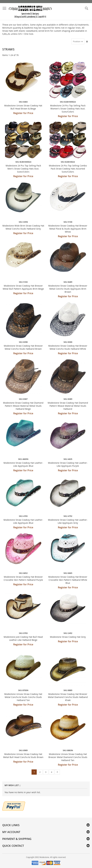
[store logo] (30, 12)
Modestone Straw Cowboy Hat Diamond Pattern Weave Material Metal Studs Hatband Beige (23, 406)
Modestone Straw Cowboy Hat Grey (68, 637)
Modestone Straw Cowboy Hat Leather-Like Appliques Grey (68, 521)
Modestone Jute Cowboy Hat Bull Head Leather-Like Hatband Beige (23, 638)
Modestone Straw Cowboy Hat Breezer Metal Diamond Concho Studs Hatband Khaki (68, 697)
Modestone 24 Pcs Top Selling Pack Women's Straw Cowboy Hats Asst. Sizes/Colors (68, 109)
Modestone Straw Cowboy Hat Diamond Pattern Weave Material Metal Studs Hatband (68, 406)
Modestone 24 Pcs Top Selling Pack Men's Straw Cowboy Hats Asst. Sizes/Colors (23, 169)
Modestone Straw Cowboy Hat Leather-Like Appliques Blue (23, 464)
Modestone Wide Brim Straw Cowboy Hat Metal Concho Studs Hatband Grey (23, 227)
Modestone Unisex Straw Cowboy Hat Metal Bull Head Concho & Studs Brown (23, 756)
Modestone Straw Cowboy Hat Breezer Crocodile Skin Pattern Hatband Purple (23, 578)
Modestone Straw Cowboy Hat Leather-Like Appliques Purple (68, 464)
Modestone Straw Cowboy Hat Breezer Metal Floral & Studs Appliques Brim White (68, 229)
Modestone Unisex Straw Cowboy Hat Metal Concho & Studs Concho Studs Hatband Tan (23, 697)
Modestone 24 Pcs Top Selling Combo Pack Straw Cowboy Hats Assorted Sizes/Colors (68, 169)
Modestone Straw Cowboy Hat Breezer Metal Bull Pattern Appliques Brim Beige (23, 287)
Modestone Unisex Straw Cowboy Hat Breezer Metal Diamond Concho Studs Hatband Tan (68, 757)
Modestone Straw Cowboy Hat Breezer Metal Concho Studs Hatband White (68, 347)
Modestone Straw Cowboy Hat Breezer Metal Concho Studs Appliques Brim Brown (68, 289)
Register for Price (23, 113)
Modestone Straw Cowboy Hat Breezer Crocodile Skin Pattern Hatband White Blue (68, 580)
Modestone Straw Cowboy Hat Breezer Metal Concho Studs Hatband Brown (23, 347)
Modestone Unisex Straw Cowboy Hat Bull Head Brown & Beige (23, 107)
